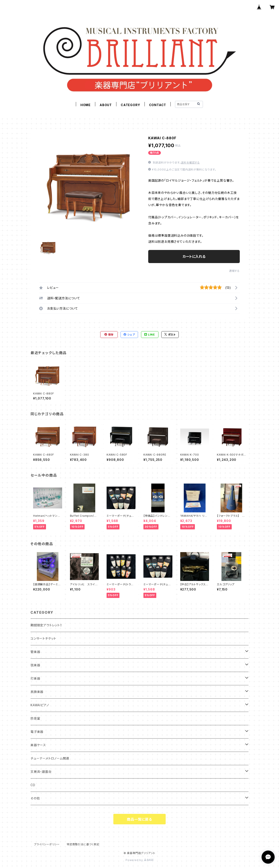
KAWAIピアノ (40, 705)
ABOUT (106, 105)
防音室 (35, 718)
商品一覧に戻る (139, 819)
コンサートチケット (43, 638)
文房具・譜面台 (41, 772)
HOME (86, 105)
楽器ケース (38, 745)
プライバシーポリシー (47, 844)
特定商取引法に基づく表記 (83, 844)
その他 (35, 798)
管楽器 (35, 652)
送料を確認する (190, 163)
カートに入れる (194, 257)
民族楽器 (37, 692)
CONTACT (158, 105)
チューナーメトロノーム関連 (50, 758)
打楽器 (35, 678)
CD (33, 785)
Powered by (139, 860)
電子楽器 (37, 732)
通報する (234, 271)
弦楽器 (35, 665)
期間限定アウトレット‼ (46, 625)
